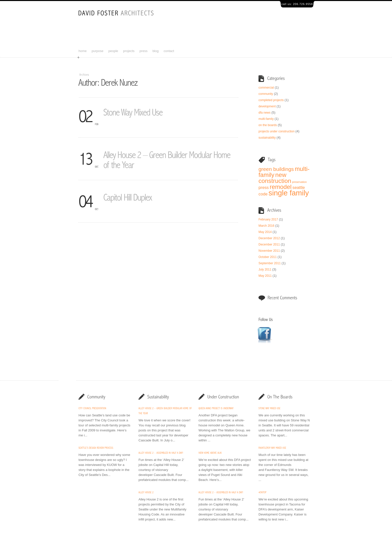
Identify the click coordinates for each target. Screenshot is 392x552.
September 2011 (270, 263)
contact (169, 51)
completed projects (271, 100)
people (113, 51)
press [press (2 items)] (264, 188)
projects (129, 51)
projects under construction (276, 131)
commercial (266, 88)
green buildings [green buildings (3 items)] (276, 169)
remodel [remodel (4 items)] (281, 187)
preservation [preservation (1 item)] (299, 182)
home (83, 51)
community (266, 94)
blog (156, 51)
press (143, 51)
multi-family (266, 119)
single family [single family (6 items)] (289, 193)
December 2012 (269, 238)
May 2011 (265, 276)
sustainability (267, 138)
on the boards (268, 125)
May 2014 (265, 232)
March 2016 (266, 226)
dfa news (264, 113)
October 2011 (268, 257)
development (267, 106)
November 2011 (269, 251)
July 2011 (265, 269)
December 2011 (269, 244)
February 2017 (268, 219)
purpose (98, 51)
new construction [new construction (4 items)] (275, 178)
